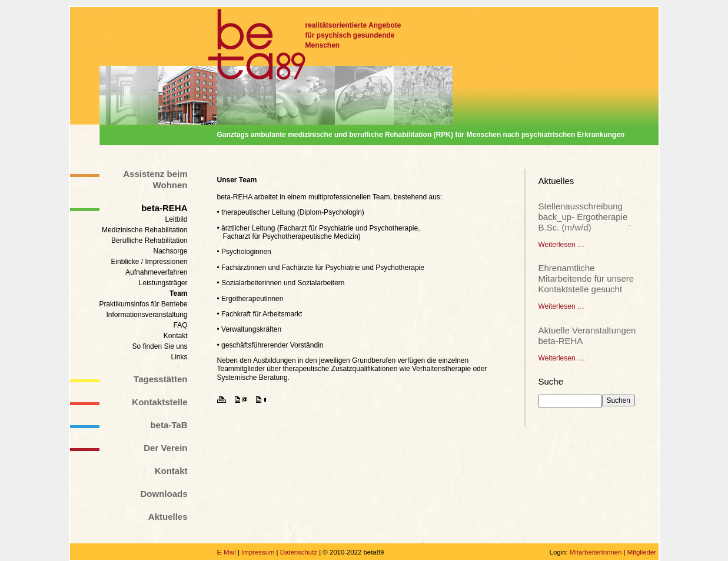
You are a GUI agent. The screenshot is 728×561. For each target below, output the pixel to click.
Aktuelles (168, 517)
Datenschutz (299, 552)
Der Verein (165, 448)
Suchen (619, 400)
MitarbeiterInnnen (596, 552)
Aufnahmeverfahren (156, 272)
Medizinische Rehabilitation (144, 230)
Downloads (164, 494)
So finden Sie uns (159, 346)
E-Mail (227, 552)
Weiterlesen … (561, 245)
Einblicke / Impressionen (149, 262)
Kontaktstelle (159, 402)
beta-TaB (169, 425)
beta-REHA (164, 208)
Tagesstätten (160, 379)
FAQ (180, 325)
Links (179, 357)
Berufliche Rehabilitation (149, 241)
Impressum (258, 552)
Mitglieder (642, 552)
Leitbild (176, 219)
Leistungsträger (163, 283)
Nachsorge (170, 251)
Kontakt (176, 336)
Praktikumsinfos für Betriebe (143, 304)
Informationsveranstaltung (147, 315)
